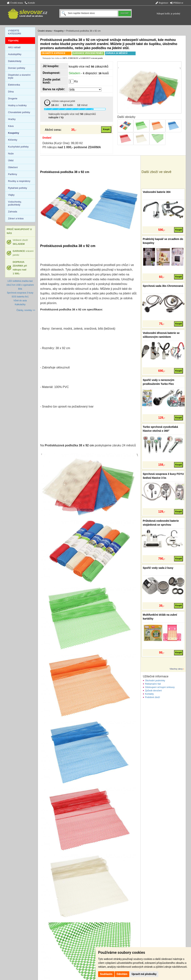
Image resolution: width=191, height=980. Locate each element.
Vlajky (11, 195)
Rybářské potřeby (18, 188)
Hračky (12, 119)
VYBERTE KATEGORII (15, 32)
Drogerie (13, 98)
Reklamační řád (153, 684)
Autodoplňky (15, 54)
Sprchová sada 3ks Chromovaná (163, 286)
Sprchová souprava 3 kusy (20, 293)
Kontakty (149, 694)
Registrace (162, 3)
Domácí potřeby (17, 68)
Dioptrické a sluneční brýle (19, 76)
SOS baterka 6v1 (20, 297)
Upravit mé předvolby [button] (144, 974)
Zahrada (12, 212)
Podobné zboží (153, 697)
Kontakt (30, 3)
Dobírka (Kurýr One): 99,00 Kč (63, 143)
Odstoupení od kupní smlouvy (160, 687)
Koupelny (59, 31)
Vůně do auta (20, 301)
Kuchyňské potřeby (18, 147)
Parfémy (12, 174)
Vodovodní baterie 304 (157, 192)
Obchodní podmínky (155, 681)
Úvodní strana (15, 3)
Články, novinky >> (26, 310)
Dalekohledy (15, 61)
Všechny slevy (176, 669)
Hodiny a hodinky (17, 105)
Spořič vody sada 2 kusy (158, 568)
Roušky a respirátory (19, 181)
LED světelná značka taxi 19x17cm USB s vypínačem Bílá (20, 285)
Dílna (11, 92)
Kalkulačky (20, 304)
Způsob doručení (154, 691)
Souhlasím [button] (106, 974)
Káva (11, 126)
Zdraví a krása (16, 218)
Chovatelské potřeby (19, 112)
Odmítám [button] (122, 974)
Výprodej (13, 40)
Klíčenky (13, 140)
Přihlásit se (177, 3)
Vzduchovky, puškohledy (15, 203)
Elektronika (14, 85)
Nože (11, 154)
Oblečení (13, 167)
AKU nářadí (14, 47)
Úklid (11, 160)
